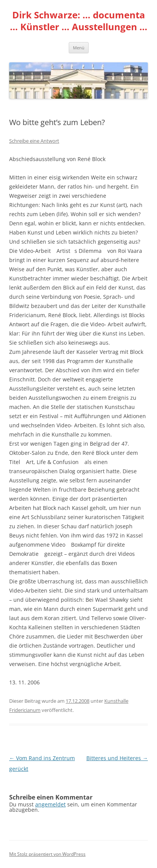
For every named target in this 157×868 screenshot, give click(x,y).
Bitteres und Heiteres (117, 758)
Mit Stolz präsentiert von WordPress (47, 854)
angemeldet (50, 804)
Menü (79, 48)
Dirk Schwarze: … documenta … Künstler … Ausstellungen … (79, 21)
